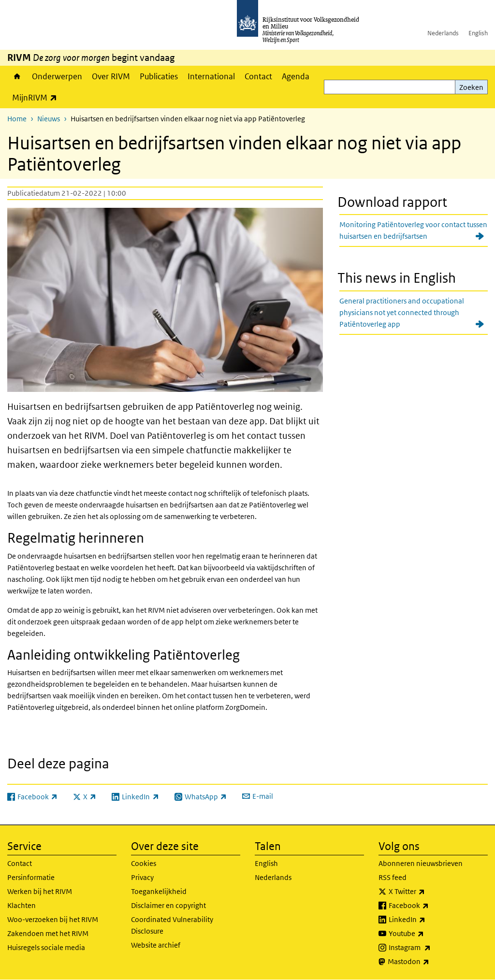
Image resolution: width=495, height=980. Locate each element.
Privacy (142, 877)
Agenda (296, 76)
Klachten (22, 905)
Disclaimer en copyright (168, 905)
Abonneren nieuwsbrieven (421, 863)
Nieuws (49, 119)
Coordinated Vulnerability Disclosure (172, 925)
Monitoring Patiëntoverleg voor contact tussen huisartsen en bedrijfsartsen (413, 230)
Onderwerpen (57, 76)
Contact (258, 76)
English (478, 33)
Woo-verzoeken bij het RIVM (53, 919)
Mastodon (430, 962)
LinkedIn (428, 920)
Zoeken (471, 87)
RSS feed (393, 877)
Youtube (428, 934)
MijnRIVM (37, 97)
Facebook (430, 906)
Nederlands (443, 33)
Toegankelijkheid (159, 891)
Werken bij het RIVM (40, 891)
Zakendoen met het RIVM (48, 933)
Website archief (156, 945)
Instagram (431, 948)
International (211, 76)
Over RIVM (111, 76)
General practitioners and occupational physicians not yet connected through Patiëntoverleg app (402, 312)
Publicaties (159, 76)
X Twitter (428, 892)
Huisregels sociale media (46, 947)
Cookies (144, 863)
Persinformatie (31, 877)
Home (17, 76)
